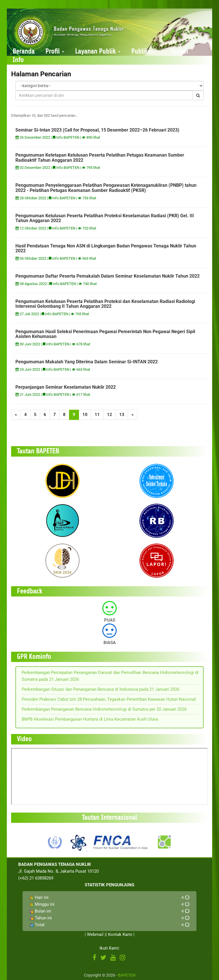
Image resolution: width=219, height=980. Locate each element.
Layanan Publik (98, 51)
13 (122, 415)
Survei (180, 51)
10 (85, 415)
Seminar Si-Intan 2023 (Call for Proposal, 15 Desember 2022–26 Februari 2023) (97, 130)
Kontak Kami (120, 934)
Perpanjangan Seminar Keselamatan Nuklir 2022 (66, 387)
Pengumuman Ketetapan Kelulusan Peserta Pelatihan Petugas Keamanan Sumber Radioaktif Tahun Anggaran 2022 (100, 158)
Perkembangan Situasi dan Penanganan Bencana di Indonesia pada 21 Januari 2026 (101, 689)
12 (109, 415)
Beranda (24, 51)
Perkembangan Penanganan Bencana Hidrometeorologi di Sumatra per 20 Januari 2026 (104, 709)
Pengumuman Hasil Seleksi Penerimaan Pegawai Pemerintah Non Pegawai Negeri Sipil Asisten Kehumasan (105, 334)
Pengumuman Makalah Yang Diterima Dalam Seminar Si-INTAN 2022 (87, 362)
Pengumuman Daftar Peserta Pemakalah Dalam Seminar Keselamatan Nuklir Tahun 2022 (108, 276)
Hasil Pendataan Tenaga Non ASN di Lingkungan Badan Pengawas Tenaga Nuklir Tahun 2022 (106, 248)
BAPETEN (127, 975)
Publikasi (146, 51)
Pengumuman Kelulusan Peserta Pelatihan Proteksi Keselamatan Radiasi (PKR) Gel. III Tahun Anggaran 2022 (105, 218)
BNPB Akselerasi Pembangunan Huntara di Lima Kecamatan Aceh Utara (90, 719)
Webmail (95, 934)
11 (97, 415)
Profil (55, 51)
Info (18, 60)
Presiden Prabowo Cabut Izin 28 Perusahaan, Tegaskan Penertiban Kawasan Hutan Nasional (109, 699)
